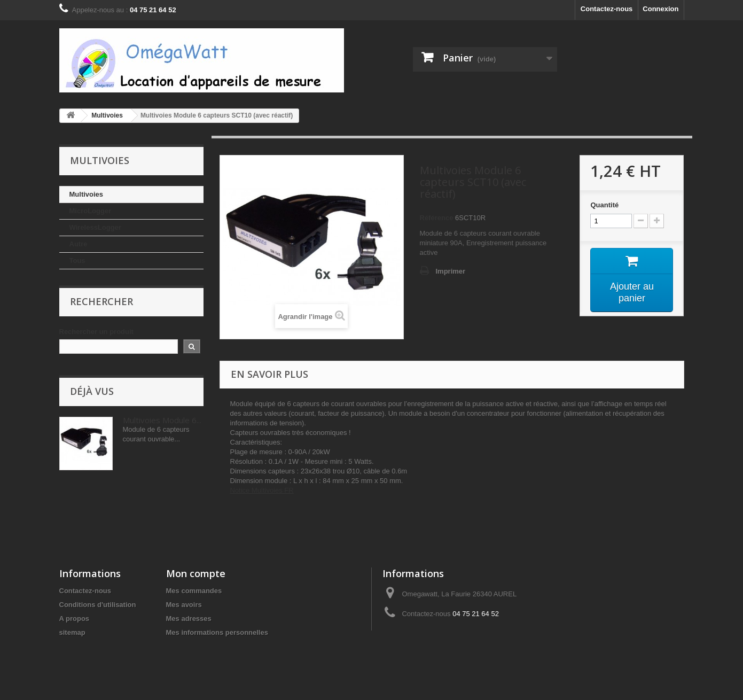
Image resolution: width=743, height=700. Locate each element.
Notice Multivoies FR (262, 490)
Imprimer (451, 271)
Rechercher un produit (96, 332)
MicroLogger (91, 211)
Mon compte (196, 573)
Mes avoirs (184, 605)
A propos (75, 619)
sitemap (72, 632)
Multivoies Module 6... (162, 420)
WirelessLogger (95, 227)
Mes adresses (189, 619)
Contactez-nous (607, 9)
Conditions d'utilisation (98, 605)
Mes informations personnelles (217, 632)
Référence (437, 218)
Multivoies (87, 194)
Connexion (660, 9)
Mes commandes (194, 591)
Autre (79, 244)
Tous (77, 260)
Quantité (604, 205)
